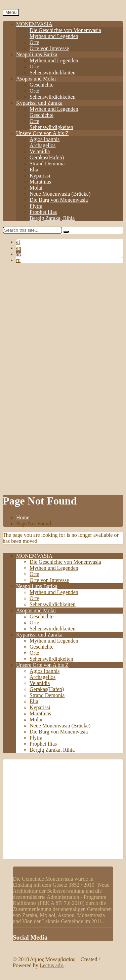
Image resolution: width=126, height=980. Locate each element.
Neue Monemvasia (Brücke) (60, 194)
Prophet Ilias (43, 212)
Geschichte (41, 85)
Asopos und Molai (36, 79)
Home (23, 517)
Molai (36, 188)
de (19, 254)
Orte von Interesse (49, 48)
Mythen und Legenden (54, 36)
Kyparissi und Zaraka (39, 103)
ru (18, 260)
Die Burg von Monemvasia (59, 200)
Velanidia (40, 151)
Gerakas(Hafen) (47, 157)
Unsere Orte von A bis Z (42, 133)
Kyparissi (40, 176)
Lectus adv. (52, 965)
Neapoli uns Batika (37, 54)
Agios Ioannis (45, 139)
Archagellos (43, 145)
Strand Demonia (47, 164)
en (19, 248)
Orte (34, 42)
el (18, 242)
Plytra (36, 206)
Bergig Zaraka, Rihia (52, 218)
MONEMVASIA (34, 24)
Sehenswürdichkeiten (53, 73)
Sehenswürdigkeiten (51, 127)
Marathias (40, 182)
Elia (34, 170)
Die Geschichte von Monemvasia (65, 30)
